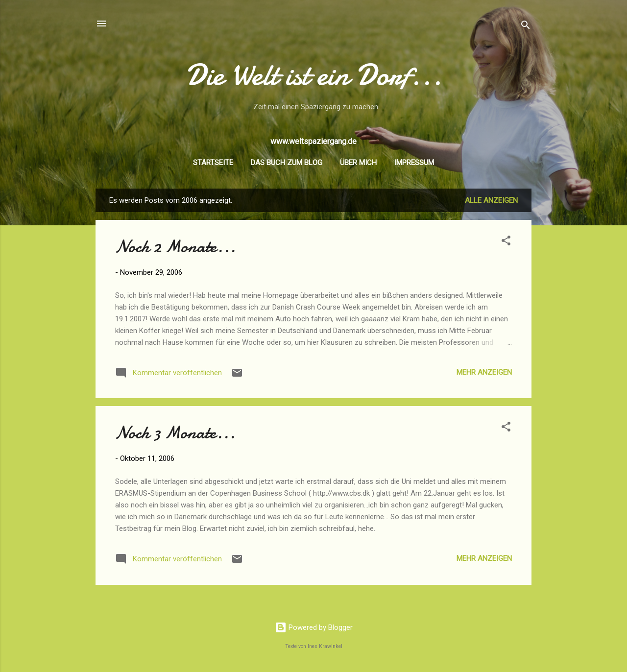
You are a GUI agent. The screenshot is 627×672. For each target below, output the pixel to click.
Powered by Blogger (314, 627)
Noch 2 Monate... (175, 247)
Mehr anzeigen (484, 372)
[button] (506, 242)
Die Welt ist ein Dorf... (314, 75)
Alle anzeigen (491, 200)
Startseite (213, 163)
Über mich (358, 163)
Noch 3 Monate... (175, 433)
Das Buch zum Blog (287, 163)
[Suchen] (526, 27)
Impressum (414, 163)
